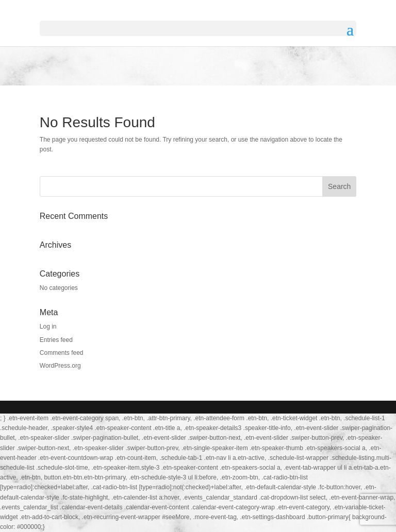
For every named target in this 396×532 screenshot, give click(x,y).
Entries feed (56, 340)
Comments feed (62, 353)
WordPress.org (60, 366)
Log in (48, 327)
